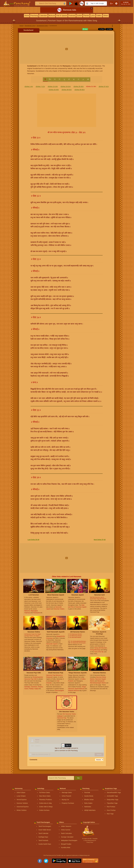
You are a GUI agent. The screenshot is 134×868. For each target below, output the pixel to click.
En (50, 79)
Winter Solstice (22, 810)
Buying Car (65, 800)
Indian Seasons (66, 826)
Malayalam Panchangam (69, 840)
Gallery (99, 16)
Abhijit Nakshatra (90, 810)
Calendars (43, 16)
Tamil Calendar (43, 833)
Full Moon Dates (45, 792)
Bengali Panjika (66, 844)
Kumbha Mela (66, 848)
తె (88, 79)
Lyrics (93, 16)
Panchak (87, 792)
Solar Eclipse (21, 792)
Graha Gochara (44, 810)
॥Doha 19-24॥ (66, 86)
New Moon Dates (45, 796)
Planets (86, 16)
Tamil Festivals (43, 840)
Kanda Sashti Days (45, 844)
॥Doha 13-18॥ (53, 86)
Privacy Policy (90, 842)
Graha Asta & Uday (46, 803)
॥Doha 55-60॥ (79, 90)
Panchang (34, 16)
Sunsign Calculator (67, 837)
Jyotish (79, 16)
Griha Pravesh (66, 796)
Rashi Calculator (66, 833)
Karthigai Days (43, 837)
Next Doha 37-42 (100, 540)
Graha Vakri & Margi (46, 807)
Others (106, 16)
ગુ (64, 79)
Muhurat (52, 16)
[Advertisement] (67, 49)
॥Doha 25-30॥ (78, 86)
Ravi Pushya (111, 807)
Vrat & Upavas (62, 16)
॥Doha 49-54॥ (67, 90)
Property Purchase (68, 803)
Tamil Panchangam (45, 826)
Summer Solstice (22, 803)
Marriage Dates (67, 792)
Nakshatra (88, 807)
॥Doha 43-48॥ (54, 90)
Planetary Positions (46, 800)
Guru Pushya (111, 810)
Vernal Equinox (22, 800)
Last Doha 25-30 (33, 540)
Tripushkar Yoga (112, 803)
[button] (96, 3)
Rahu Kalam (88, 803)
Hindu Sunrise (66, 830)
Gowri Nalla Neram (45, 830)
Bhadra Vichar (89, 800)
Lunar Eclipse (21, 796)
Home (27, 16)
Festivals (72, 16)
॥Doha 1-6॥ (29, 86)
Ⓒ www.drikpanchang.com (90, 840)
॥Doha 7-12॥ (40, 86)
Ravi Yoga (110, 814)
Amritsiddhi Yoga (112, 796)
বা (60, 79)
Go (78, 778)
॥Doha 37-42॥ (104, 86)
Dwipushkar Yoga (113, 800)
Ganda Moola (89, 796)
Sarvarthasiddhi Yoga (114, 792)
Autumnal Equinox (23, 807)
